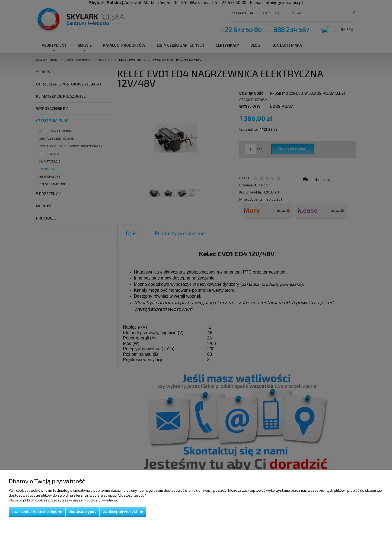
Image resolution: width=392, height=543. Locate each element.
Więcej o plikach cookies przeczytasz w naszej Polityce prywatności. (64, 500)
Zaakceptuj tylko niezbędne (37, 511)
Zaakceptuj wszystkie (123, 511)
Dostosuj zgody (82, 511)
